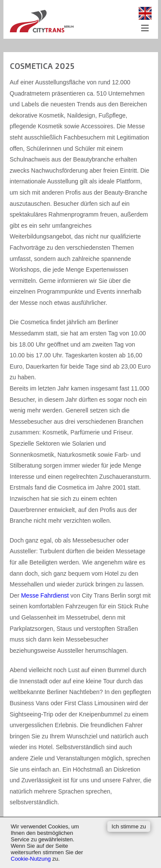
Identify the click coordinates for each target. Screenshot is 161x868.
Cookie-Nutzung (31, 859)
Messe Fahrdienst (45, 595)
